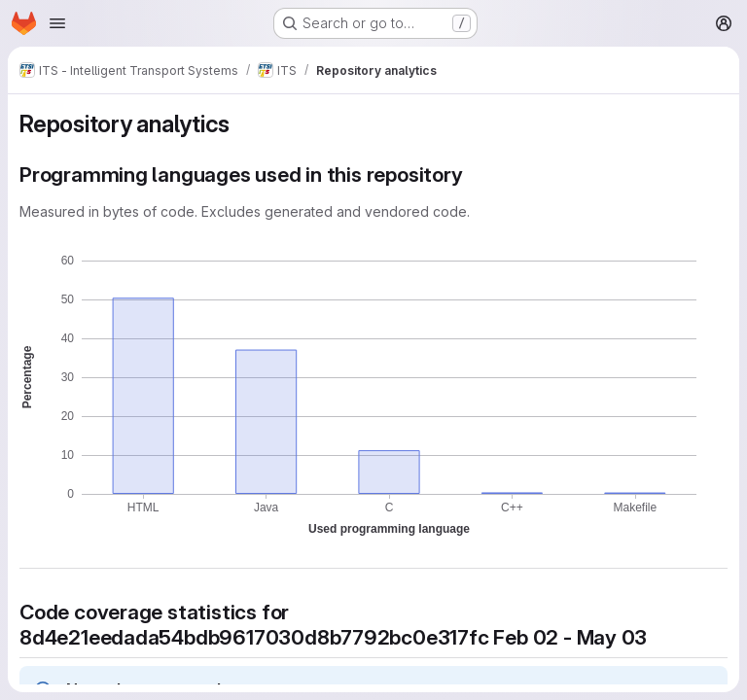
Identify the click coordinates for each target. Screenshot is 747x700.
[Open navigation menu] (57, 23)
